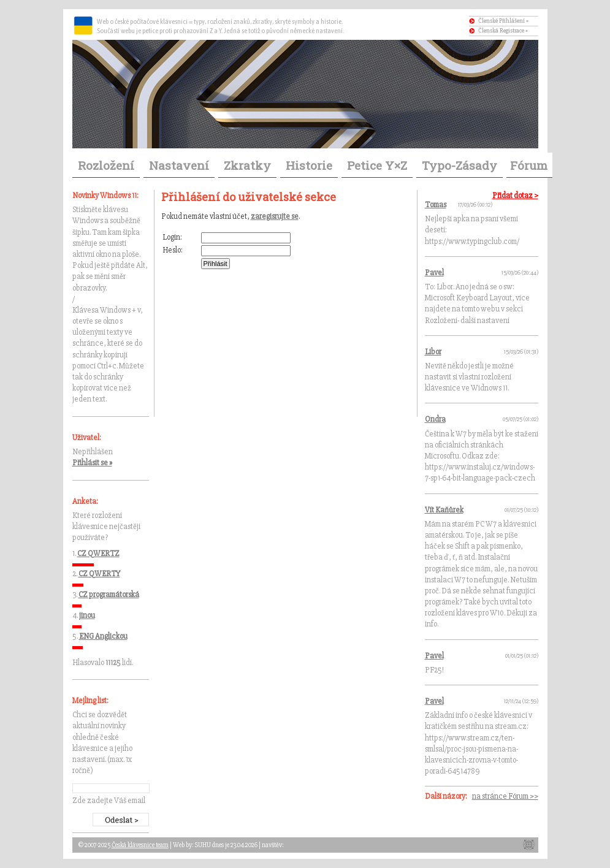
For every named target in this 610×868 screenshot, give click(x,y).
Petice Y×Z (377, 165)
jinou (87, 615)
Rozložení (106, 165)
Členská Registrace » (503, 31)
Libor (433, 352)
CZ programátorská (109, 595)
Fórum (529, 165)
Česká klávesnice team (140, 845)
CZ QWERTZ (98, 554)
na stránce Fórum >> (505, 796)
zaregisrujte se (275, 216)
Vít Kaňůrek (444, 510)
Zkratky (247, 165)
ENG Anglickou (103, 636)
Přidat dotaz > (515, 196)
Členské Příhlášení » (503, 21)
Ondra (435, 419)
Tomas (436, 205)
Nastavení (179, 165)
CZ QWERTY (99, 574)
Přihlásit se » (92, 463)
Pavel (434, 273)
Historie (309, 165)
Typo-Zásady (459, 165)
